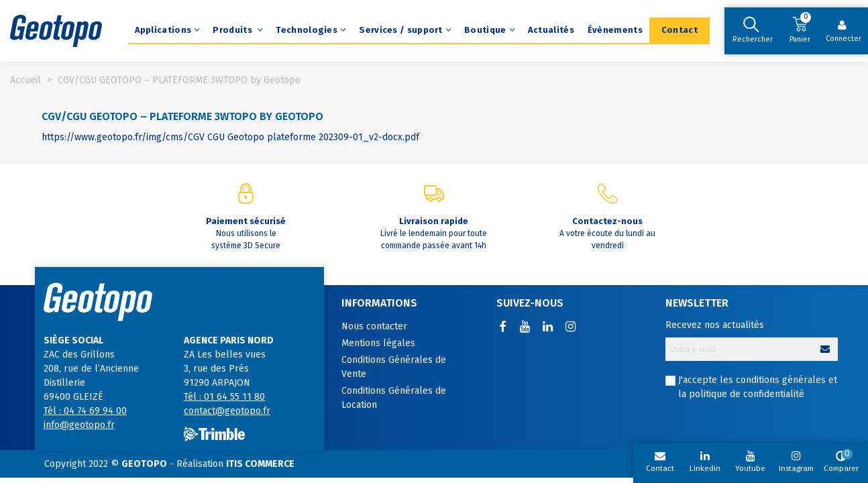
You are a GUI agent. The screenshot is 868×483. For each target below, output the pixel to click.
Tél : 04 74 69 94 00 (85, 411)
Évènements (615, 30)
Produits (233, 30)
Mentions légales (378, 343)
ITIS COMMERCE (260, 464)
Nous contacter (374, 326)
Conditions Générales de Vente (394, 367)
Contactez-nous (607, 221)
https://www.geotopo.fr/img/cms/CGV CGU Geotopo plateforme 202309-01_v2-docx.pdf (230, 137)
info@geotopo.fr (79, 425)
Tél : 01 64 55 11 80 (224, 397)
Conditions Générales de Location (394, 398)
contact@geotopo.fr (227, 411)
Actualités (551, 30)
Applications (163, 30)
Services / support (400, 30)
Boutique (485, 30)
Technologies (307, 30)
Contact (680, 30)
